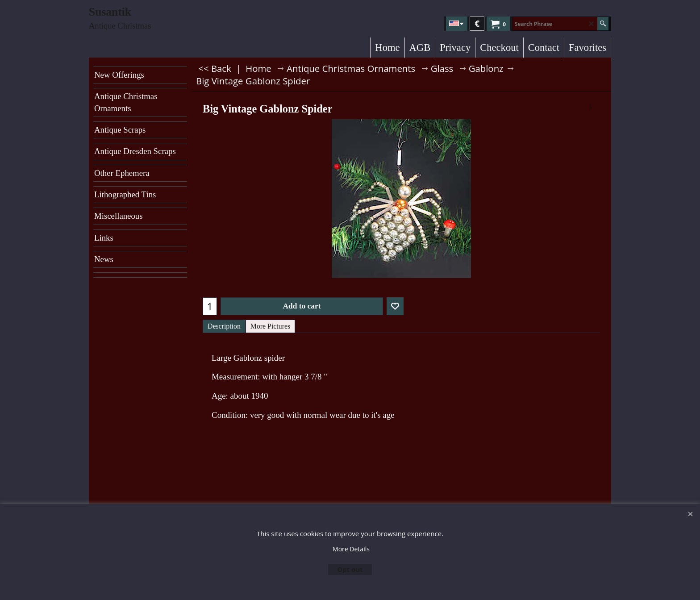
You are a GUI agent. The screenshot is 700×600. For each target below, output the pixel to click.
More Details (351, 549)
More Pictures (270, 326)
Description (224, 326)
